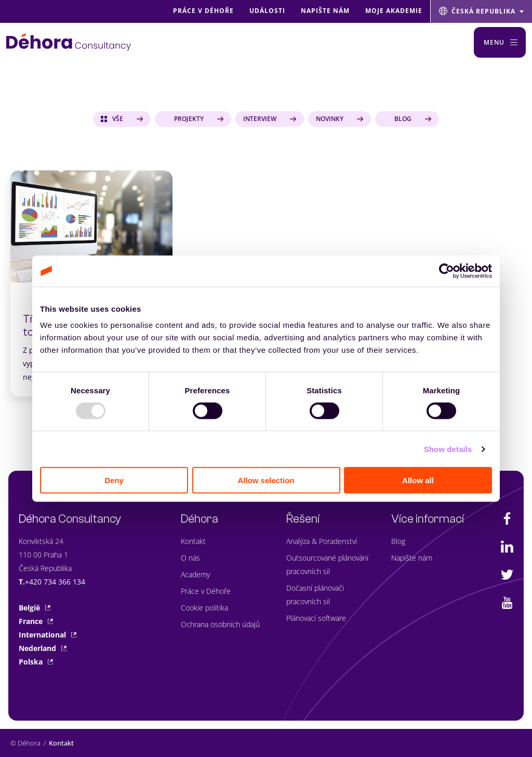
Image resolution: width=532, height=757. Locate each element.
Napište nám (412, 558)
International (48, 635)
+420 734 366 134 (55, 582)
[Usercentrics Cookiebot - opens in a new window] (447, 271)
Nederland (43, 648)
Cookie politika (204, 608)
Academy (195, 574)
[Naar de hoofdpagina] (69, 42)
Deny (114, 480)
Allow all (418, 480)
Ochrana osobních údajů (220, 624)
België (35, 608)
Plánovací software (316, 618)
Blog (398, 541)
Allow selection (266, 480)
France (36, 621)
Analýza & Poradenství (322, 541)
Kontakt (193, 541)
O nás (190, 558)
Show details (448, 449)
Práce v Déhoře (206, 591)
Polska (36, 662)
